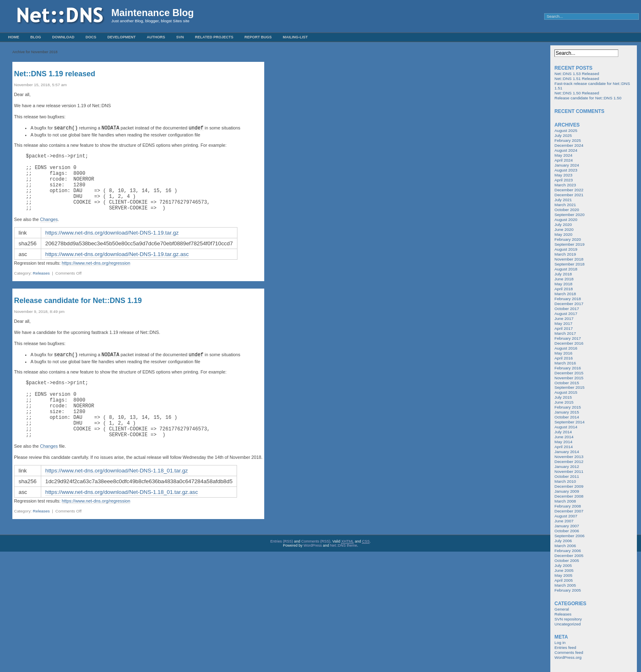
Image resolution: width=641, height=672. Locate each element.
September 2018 (569, 264)
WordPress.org (568, 657)
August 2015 (566, 392)
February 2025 (568, 140)
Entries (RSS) (282, 565)
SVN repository (568, 619)
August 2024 (566, 150)
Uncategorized (568, 624)
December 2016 (569, 343)
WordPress (312, 569)
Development (122, 37)
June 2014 (564, 437)
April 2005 (564, 580)
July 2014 (563, 432)
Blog (36, 37)
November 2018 (569, 259)
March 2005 (565, 585)
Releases (41, 285)
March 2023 (565, 185)
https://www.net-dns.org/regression (96, 275)
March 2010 (565, 481)
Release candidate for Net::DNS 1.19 (78, 313)
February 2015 (568, 407)
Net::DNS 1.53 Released (577, 74)
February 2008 (568, 506)
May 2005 (563, 575)
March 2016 (565, 363)
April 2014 (564, 447)
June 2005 (564, 570)
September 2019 (569, 244)
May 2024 (563, 155)
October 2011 (567, 476)
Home (14, 37)
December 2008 (569, 496)
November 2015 (569, 378)
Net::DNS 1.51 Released (577, 79)
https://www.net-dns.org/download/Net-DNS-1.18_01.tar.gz (117, 495)
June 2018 (564, 279)
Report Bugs (258, 37)
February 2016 (568, 368)
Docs (91, 37)
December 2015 (569, 373)
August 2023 (566, 170)
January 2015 (567, 412)
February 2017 (568, 338)
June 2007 (564, 521)
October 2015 (567, 383)
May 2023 (563, 175)
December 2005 (569, 556)
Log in (560, 643)
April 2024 (564, 160)
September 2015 (569, 387)
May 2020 (563, 234)
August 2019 (566, 249)
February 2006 (568, 551)
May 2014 (563, 442)
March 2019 (565, 254)
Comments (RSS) (316, 565)
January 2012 (567, 466)
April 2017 (564, 328)
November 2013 (569, 457)
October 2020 (567, 210)
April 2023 (564, 180)
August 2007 (566, 516)
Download (63, 37)
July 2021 (563, 200)
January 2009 (567, 491)
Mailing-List (295, 37)
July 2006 (563, 541)
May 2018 (563, 284)
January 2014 (567, 452)
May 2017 (563, 323)
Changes (49, 231)
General (562, 609)
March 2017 (565, 333)
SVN (180, 37)
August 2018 (566, 269)
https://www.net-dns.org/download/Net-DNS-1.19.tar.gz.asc (117, 266)
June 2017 (564, 318)
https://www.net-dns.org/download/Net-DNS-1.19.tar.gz (112, 245)
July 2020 (563, 224)
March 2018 (565, 294)
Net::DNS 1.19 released (55, 74)
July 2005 (563, 565)
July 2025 (563, 135)
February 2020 (568, 239)
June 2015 (564, 402)
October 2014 (567, 417)
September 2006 (569, 536)
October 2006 (567, 531)
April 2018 (564, 289)
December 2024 (569, 145)
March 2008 (565, 501)
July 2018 (563, 274)
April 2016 (564, 358)
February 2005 (568, 590)
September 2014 (569, 422)
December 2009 (569, 486)
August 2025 (566, 130)
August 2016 (566, 348)
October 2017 (567, 309)
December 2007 (569, 511)
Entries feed (565, 647)
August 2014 (566, 427)
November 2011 (569, 471)
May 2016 (563, 353)
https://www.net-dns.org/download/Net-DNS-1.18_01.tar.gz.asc (122, 516)
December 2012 (569, 462)
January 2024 (567, 165)
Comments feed (569, 652)
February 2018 (568, 299)
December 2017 (569, 304)
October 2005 (567, 560)
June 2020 (564, 229)
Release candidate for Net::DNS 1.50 (588, 98)
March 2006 (565, 546)
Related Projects (214, 37)
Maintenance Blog (153, 13)
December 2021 (569, 195)
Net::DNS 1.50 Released (577, 93)
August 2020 (566, 220)
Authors (156, 37)
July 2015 (563, 397)
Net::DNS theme (344, 569)
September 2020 (569, 215)
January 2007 (567, 526)
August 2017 (566, 314)
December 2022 (569, 190)
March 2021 (565, 205)
